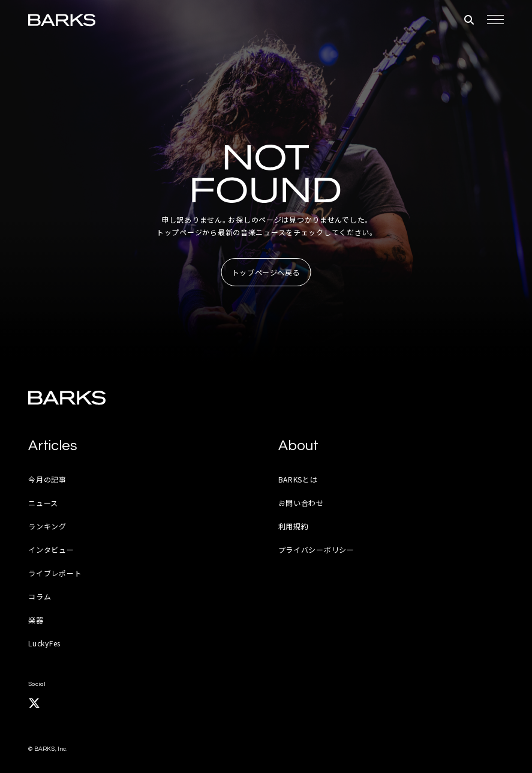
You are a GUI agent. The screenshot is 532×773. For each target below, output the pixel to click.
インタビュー (51, 549)
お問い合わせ (301, 503)
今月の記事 (47, 479)
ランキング (47, 526)
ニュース (43, 503)
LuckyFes (44, 643)
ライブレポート (55, 573)
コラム (40, 596)
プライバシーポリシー (316, 549)
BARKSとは (298, 479)
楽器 (36, 620)
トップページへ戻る (266, 272)
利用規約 (294, 526)
